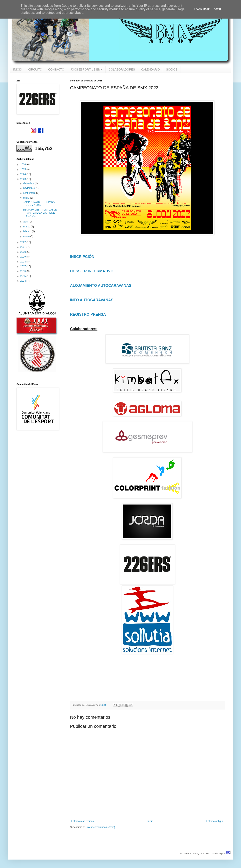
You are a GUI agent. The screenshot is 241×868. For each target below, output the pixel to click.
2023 (23, 179)
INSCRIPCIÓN (82, 257)
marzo (27, 227)
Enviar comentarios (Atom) (100, 827)
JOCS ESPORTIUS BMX (86, 69)
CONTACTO (56, 69)
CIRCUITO (35, 69)
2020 (23, 252)
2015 (23, 276)
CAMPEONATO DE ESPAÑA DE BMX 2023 (39, 203)
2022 (23, 242)
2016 (23, 271)
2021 (23, 247)
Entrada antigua (215, 821)
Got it (217, 9)
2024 (23, 174)
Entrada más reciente (83, 821)
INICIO (18, 69)
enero (27, 236)
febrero (27, 231)
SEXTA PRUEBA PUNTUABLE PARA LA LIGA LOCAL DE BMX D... (40, 213)
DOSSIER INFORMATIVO (92, 271)
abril (26, 222)
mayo (27, 198)
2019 (23, 257)
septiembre (30, 193)
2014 (23, 281)
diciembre (29, 183)
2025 (23, 169)
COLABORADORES (122, 69)
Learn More (202, 9)
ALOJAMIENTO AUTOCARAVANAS (101, 286)
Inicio (150, 821)
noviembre (29, 188)
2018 (23, 262)
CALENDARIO (150, 69)
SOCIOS (172, 69)
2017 (23, 266)
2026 (23, 165)
